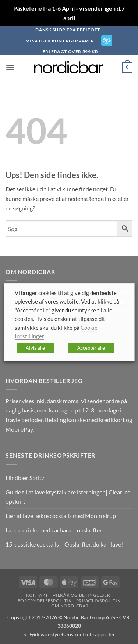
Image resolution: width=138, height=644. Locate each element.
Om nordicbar (70, 606)
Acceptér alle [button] (91, 348)
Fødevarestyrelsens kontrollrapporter (72, 634)
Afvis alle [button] (35, 348)
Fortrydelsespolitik (45, 601)
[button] (10, 67)
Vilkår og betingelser (81, 595)
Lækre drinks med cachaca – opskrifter (54, 530)
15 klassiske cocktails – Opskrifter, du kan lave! (64, 544)
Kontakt (37, 595)
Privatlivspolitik (98, 601)
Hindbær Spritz (25, 478)
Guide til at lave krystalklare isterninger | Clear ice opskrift (68, 497)
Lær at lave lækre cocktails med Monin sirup (61, 516)
